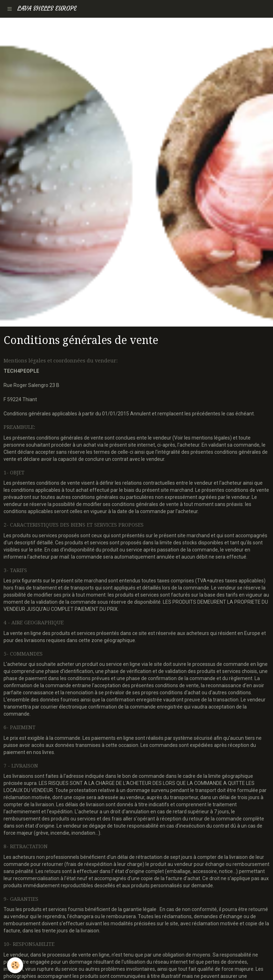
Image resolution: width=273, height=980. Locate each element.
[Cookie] (15, 965)
